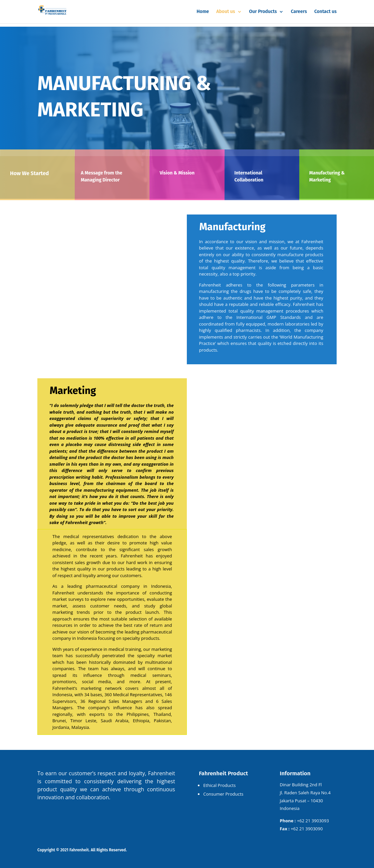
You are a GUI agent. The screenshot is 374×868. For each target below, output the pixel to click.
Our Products (263, 12)
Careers (299, 12)
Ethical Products (219, 785)
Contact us (325, 12)
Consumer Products (223, 794)
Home (203, 12)
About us (226, 12)
